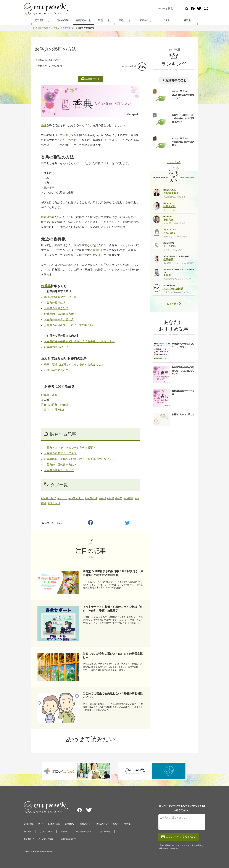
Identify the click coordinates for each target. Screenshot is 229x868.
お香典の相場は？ (55, 303)
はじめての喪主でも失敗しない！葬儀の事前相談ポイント (113, 695)
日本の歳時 (63, 20)
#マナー (62, 498)
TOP (33, 28)
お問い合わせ (105, 832)
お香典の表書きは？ (56, 308)
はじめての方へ (46, 832)
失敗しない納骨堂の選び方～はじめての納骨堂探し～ (113, 656)
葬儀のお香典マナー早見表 (60, 297)
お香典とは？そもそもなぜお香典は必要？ (70, 448)
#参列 (102, 498)
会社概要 (27, 832)
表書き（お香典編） (53, 410)
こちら (171, 848)
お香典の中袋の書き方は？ (60, 314)
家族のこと (146, 20)
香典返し (65, 135)
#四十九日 (54, 503)
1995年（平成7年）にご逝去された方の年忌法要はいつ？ (183, 95)
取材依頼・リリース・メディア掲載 (38, 839)
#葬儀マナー (76, 498)
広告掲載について (69, 839)
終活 (41, 824)
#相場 (111, 498)
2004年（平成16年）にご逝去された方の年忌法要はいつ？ (183, 142)
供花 (44, 217)
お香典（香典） (50, 395)
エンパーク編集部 (127, 66)
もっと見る (174, 162)
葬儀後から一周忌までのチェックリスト (183, 345)
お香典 (46, 286)
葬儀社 (97, 250)
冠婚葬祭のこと (83, 20)
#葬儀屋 (129, 498)
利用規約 (64, 832)
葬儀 (44, 125)
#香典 (119, 498)
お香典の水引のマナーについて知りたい (68, 325)
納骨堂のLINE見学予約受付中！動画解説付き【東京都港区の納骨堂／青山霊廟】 (113, 573)
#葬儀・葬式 (48, 498)
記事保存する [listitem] (90, 79)
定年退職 (29, 824)
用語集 (187, 20)
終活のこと (104, 20)
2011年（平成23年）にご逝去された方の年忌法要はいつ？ (183, 118)
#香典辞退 (91, 498)
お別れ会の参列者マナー (59, 370)
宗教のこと (125, 20)
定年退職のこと (42, 20)
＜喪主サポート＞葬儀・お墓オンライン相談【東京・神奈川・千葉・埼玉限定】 (113, 609)
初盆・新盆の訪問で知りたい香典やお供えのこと (74, 365)
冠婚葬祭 (70, 824)
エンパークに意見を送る (179, 837)
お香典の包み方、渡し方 (59, 319)
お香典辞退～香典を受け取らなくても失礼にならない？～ (79, 341)
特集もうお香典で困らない (64, 28)
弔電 (52, 217)
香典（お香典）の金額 (55, 405)
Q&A (116, 824)
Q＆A (166, 20)
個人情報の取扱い (84, 832)
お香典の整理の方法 (56, 347)
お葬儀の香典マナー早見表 (60, 453)
